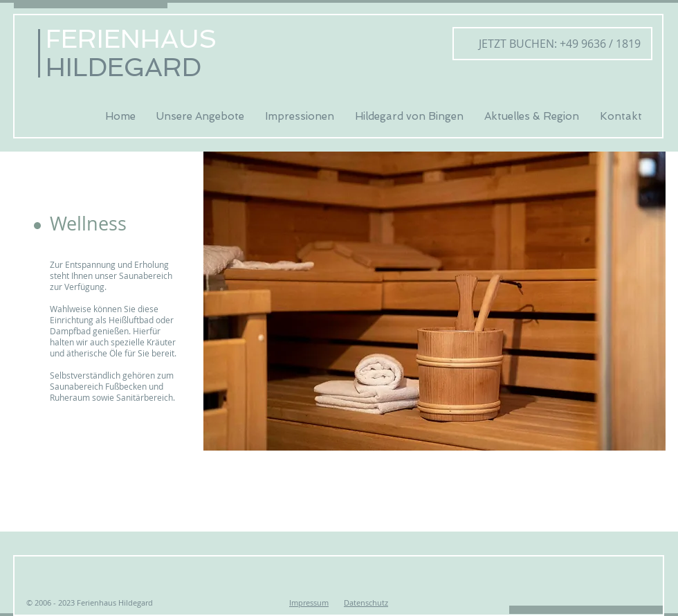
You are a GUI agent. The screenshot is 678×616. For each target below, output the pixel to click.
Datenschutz (366, 603)
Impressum (309, 603)
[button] (138, 224)
